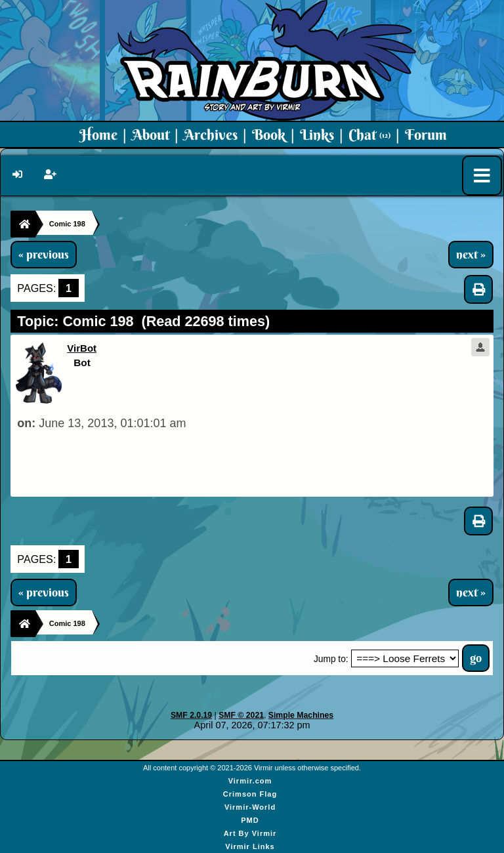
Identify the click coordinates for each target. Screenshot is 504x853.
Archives (211, 135)
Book (269, 135)
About (151, 135)
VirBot (82, 348)
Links (317, 135)
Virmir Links (250, 846)
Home (98, 135)
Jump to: (331, 659)
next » (471, 255)
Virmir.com (250, 781)
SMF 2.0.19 (191, 715)
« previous (44, 255)
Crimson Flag (250, 794)
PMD (250, 820)
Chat (369, 135)
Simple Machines (301, 715)
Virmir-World (250, 807)
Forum (426, 135)
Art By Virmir (250, 833)
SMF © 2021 (241, 715)
